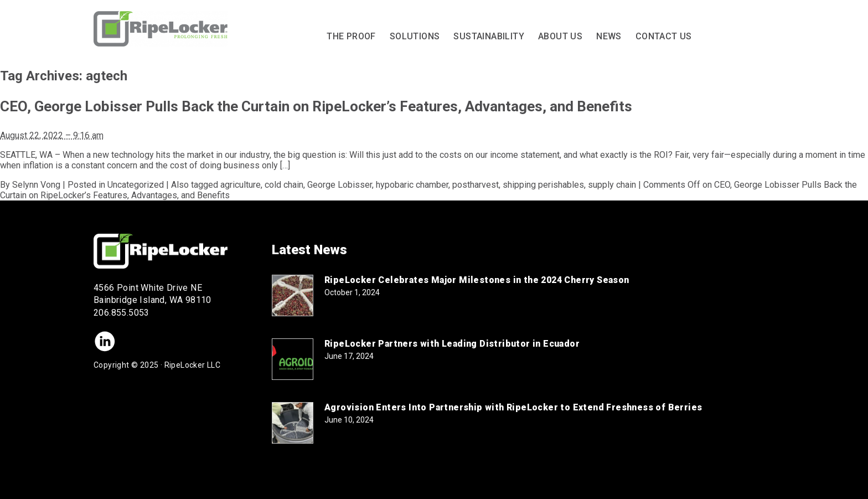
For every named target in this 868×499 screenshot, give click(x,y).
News (609, 36)
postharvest (476, 185)
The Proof (351, 36)
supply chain (612, 185)
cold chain (284, 185)
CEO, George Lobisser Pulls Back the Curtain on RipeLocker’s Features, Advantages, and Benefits (316, 106)
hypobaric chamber (412, 185)
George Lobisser (340, 185)
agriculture (241, 185)
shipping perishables (543, 185)
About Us (560, 36)
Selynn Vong (36, 185)
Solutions (415, 36)
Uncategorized (136, 185)
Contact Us (664, 36)
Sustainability (489, 36)
